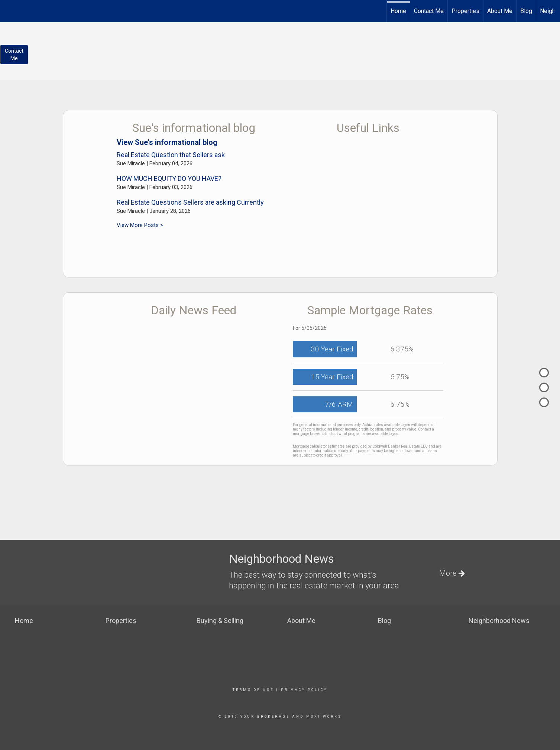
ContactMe (14, 55)
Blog (526, 11)
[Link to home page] (9, 10)
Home (398, 11)
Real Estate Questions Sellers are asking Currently (190, 202)
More (452, 573)
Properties (465, 11)
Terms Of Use (253, 690)
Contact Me (429, 11)
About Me (500, 11)
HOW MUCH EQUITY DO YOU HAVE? (169, 178)
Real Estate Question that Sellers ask (171, 155)
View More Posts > (140, 225)
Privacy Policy (304, 690)
